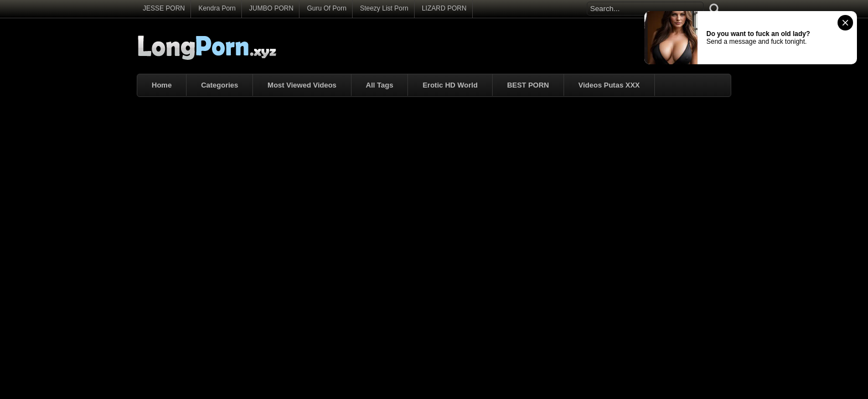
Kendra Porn (217, 8)
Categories (219, 85)
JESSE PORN (164, 8)
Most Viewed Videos (302, 85)
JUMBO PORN (271, 8)
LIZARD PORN (444, 8)
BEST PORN (528, 85)
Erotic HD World (450, 85)
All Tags (380, 85)
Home (162, 85)
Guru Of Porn (326, 8)
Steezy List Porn (384, 8)
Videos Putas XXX (609, 85)
